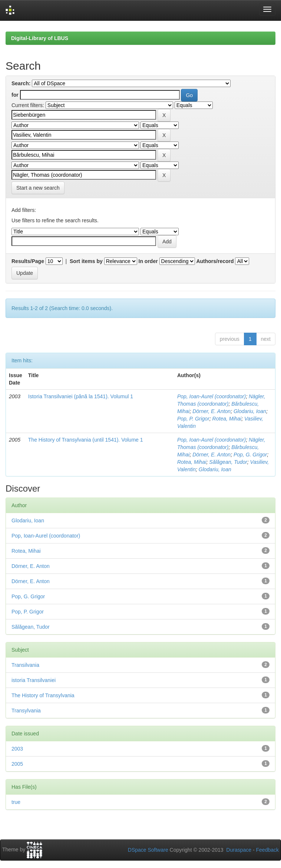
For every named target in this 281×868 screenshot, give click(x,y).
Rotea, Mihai (227, 419)
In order (148, 261)
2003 (17, 749)
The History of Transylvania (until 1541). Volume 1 (86, 440)
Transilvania (25, 665)
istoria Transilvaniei (34, 680)
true (16, 802)
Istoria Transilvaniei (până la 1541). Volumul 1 (81, 396)
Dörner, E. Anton (211, 411)
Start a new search (38, 188)
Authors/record (215, 261)
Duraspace (239, 850)
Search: (21, 83)
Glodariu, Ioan (250, 411)
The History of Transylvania (43, 695)
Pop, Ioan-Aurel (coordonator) (211, 396)
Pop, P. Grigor (193, 419)
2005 (17, 764)
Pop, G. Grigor (250, 455)
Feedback (267, 850)
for (15, 95)
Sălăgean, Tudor (228, 462)
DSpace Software (148, 850)
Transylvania (26, 711)
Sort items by (86, 261)
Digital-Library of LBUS (40, 38)
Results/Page (28, 261)
